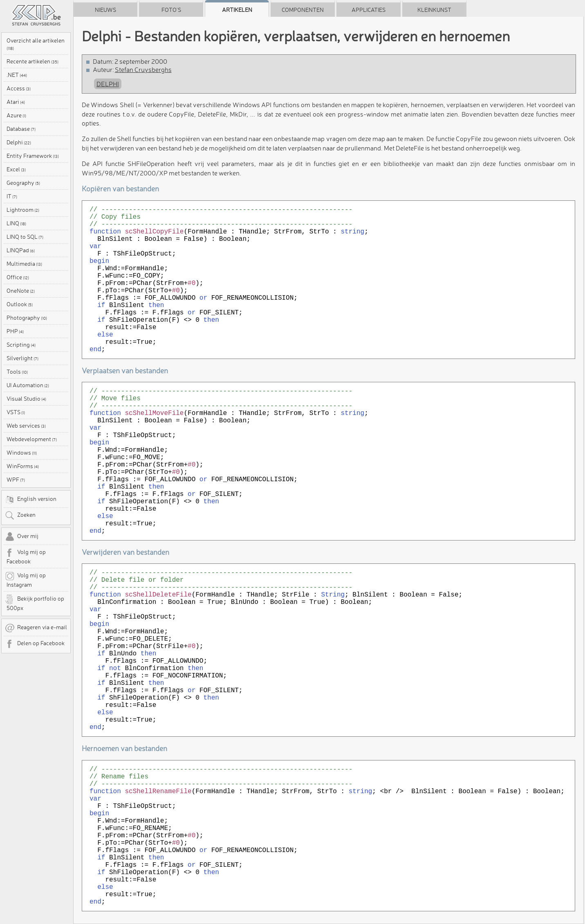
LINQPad (21, 250)
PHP (15, 331)
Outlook (20, 304)
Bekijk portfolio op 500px (35, 603)
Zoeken (20, 516)
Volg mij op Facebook (25, 556)
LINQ (16, 223)
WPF (16, 480)
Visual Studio (26, 399)
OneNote (21, 291)
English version (31, 500)
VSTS (16, 412)
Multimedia (24, 264)
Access (19, 88)
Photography (27, 318)
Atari (16, 102)
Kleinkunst (434, 10)
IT (12, 196)
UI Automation (28, 385)
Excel (16, 169)
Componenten (303, 10)
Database (21, 129)
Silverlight (22, 358)
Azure (16, 115)
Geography (23, 183)
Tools (17, 372)
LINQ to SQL (25, 237)
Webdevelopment (32, 439)
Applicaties (369, 10)
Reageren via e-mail (36, 628)
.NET (17, 75)
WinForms (23, 466)
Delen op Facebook (35, 644)
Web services (26, 426)
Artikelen (237, 10)
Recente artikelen (32, 61)
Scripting (21, 345)
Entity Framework (33, 156)
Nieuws (105, 10)
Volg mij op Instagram (25, 580)
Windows (22, 453)
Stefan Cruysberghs (143, 70)
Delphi (19, 142)
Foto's (171, 10)
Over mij (22, 537)
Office (18, 277)
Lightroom (23, 210)
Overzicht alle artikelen (36, 44)
